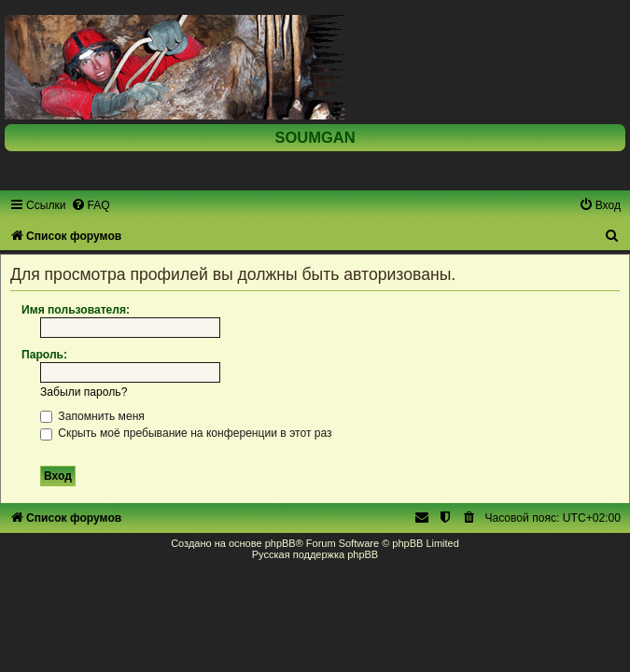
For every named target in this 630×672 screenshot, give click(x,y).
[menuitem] (91, 205)
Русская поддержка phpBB (315, 554)
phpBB (280, 543)
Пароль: (44, 355)
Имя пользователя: (76, 310)
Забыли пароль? (84, 392)
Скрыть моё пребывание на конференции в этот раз (186, 433)
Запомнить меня (92, 416)
